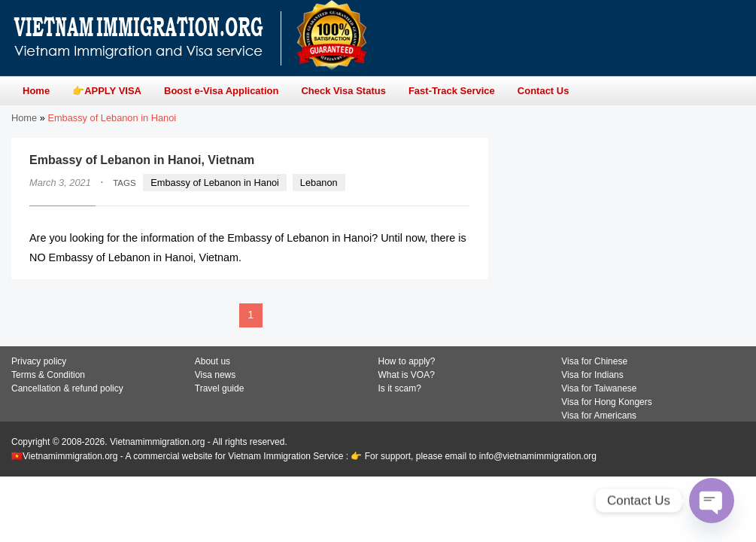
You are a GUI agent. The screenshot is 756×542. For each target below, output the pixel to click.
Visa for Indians (592, 375)
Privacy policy (39, 361)
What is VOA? (407, 375)
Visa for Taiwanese (599, 388)
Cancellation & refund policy (67, 388)
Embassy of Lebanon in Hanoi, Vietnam (142, 160)
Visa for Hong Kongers (607, 402)
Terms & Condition (48, 375)
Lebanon (319, 183)
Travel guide (220, 388)
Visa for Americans (599, 416)
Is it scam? (400, 388)
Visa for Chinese (594, 361)
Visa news (215, 375)
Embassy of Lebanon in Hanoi (215, 183)
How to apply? (407, 361)
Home (24, 118)
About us (213, 361)
